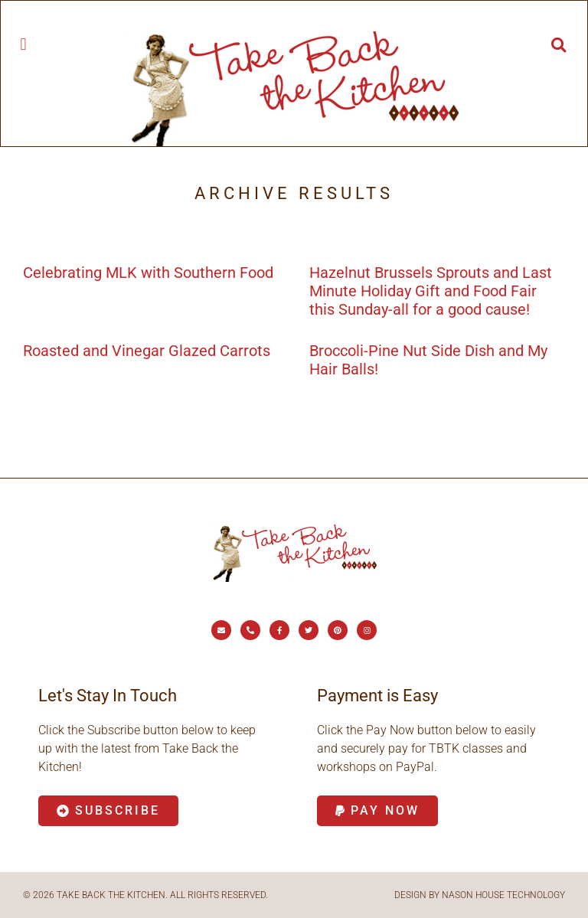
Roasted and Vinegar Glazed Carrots (147, 351)
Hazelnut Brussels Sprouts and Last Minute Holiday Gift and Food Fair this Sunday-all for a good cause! (431, 291)
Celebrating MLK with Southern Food (148, 273)
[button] (23, 44)
